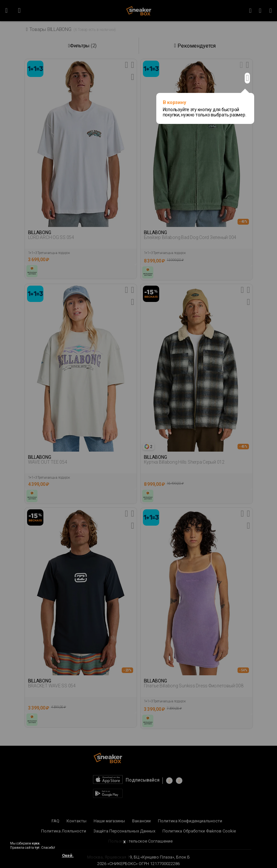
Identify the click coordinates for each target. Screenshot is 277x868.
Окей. (68, 855)
